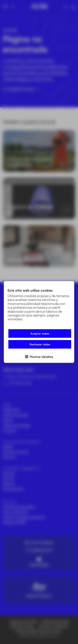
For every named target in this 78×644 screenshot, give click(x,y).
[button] (39, 356)
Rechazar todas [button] (40, 344)
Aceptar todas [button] (40, 333)
